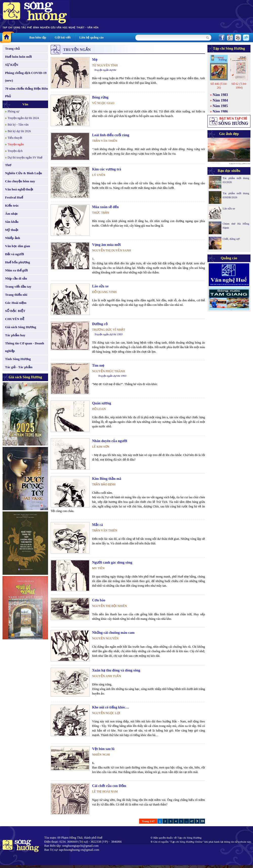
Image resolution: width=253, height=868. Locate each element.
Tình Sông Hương (18, 359)
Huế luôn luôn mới (18, 57)
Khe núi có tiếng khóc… (111, 707)
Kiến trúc (12, 205)
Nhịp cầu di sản (16, 278)
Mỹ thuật (12, 230)
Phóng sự (13, 111)
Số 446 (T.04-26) (219, 86)
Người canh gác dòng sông (112, 563)
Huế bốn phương (18, 262)
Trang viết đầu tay (18, 287)
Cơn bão (99, 600)
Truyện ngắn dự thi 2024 (23, 118)
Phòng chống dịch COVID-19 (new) (26, 77)
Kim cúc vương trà (107, 169)
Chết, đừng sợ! (231, 239)
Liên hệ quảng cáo (91, 37)
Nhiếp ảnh (13, 238)
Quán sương (102, 403)
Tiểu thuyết (15, 138)
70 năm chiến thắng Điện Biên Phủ (26, 92)
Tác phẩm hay (15, 335)
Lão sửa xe (100, 286)
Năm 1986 (220, 112)
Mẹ (95, 60)
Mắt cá (98, 525)
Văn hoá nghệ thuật (19, 189)
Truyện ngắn (16, 144)
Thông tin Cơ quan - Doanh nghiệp (25, 347)
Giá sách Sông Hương (21, 327)
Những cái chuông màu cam (113, 633)
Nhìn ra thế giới (16, 270)
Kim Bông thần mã (107, 479)
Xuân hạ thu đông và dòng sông (116, 670)
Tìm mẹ (98, 366)
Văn (25, 104)
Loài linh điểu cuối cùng (111, 135)
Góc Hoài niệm (16, 303)
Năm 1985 (220, 106)
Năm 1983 (220, 95)
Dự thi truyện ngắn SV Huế (25, 157)
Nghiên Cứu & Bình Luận (24, 173)
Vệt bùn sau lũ (103, 749)
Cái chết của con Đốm (109, 786)
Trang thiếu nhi (16, 295)
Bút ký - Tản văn (18, 125)
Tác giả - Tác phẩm (19, 367)
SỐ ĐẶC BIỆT (15, 311)
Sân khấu (12, 222)
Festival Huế (14, 197)
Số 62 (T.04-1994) (239, 86)
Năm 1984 (220, 100)
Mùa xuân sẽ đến (105, 207)
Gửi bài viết (63, 37)
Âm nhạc (12, 214)
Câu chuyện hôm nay (20, 181)
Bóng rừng (100, 97)
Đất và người (15, 254)
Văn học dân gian (18, 246)
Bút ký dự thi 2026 (19, 131)
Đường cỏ (100, 324)
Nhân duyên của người (110, 441)
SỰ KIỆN (12, 65)
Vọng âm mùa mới (106, 245)
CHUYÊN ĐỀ (15, 319)
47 (192, 821)
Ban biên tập (38, 37)
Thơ (8, 165)
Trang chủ (12, 48)
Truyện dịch (15, 151)
